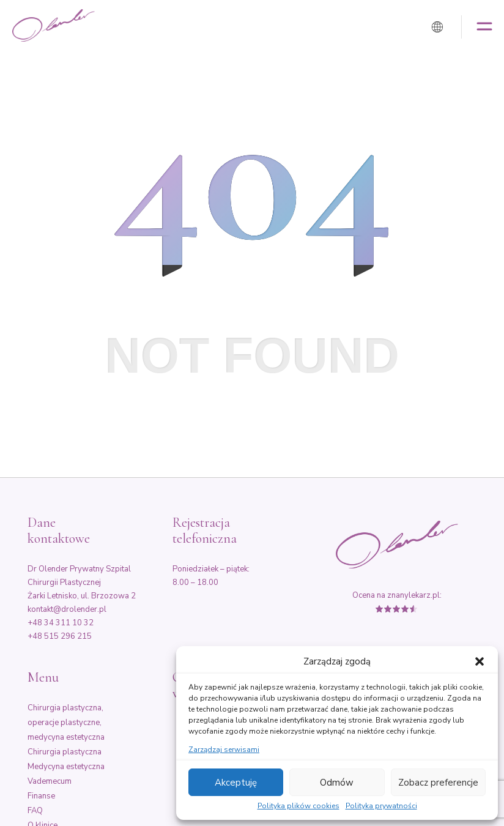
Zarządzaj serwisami (224, 750)
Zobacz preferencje (438, 783)
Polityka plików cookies (298, 806)
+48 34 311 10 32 (61, 623)
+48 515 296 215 (60, 636)
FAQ (35, 811)
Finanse (41, 796)
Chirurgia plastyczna (65, 752)
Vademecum (50, 781)
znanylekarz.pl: (414, 595)
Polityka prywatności (381, 806)
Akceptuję (236, 783)
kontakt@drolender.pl (67, 609)
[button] (480, 661)
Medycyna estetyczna (66, 767)
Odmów (337, 783)
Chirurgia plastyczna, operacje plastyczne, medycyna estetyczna (66, 723)
